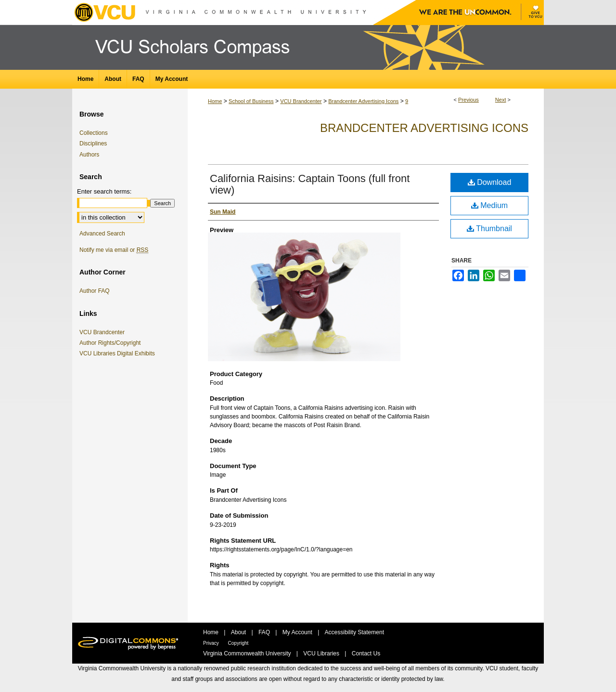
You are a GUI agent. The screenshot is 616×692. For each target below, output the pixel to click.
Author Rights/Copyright (112, 343)
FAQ (265, 632)
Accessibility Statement (354, 632)
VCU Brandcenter (301, 101)
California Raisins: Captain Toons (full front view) (310, 184)
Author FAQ (95, 291)
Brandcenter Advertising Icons (363, 101)
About (239, 632)
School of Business (251, 101)
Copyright (238, 643)
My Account (298, 632)
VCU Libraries (322, 653)
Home (215, 101)
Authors (89, 155)
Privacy (212, 643)
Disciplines (93, 144)
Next (501, 100)
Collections (94, 133)
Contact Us (366, 653)
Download (490, 182)
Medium (489, 205)
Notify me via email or (114, 250)
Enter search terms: (104, 191)
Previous (468, 100)
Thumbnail (489, 228)
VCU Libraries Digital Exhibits (119, 353)
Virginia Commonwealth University (248, 653)
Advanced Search (102, 234)
